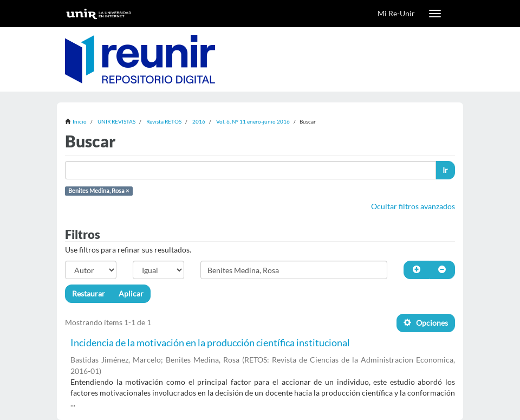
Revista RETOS (164, 121)
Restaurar (89, 293)
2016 (199, 121)
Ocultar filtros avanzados (413, 206)
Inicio (80, 121)
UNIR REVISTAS (116, 121)
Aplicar (131, 293)
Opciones (426, 323)
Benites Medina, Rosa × (99, 191)
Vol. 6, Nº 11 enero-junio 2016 (253, 121)
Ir (445, 170)
